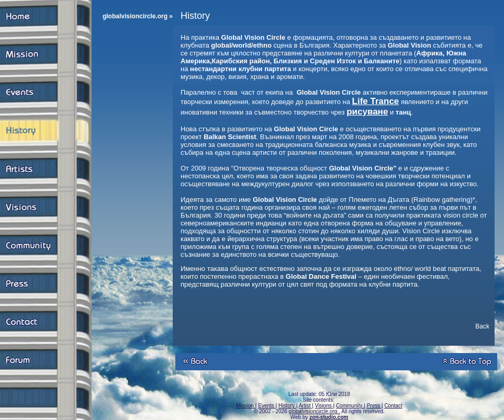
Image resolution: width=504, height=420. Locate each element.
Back (482, 326)
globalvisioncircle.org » (138, 16)
